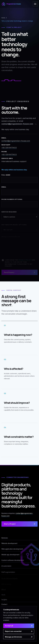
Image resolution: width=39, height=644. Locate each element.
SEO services (6, 584)
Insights (4, 600)
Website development (9, 544)
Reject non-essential (13, 631)
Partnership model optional (14, 225)
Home (3, 18)
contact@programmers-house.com (17, 124)
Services (5, 538)
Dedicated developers (9, 579)
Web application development (12, 550)
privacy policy (25, 260)
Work (3, 595)
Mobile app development (10, 556)
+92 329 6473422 (9, 148)
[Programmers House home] (11, 4)
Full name (6, 177)
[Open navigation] (35, 4)
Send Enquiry (9, 273)
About (4, 590)
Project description (11, 237)
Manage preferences (13, 637)
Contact (4, 604)
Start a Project (10, 526)
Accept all (9, 626)
